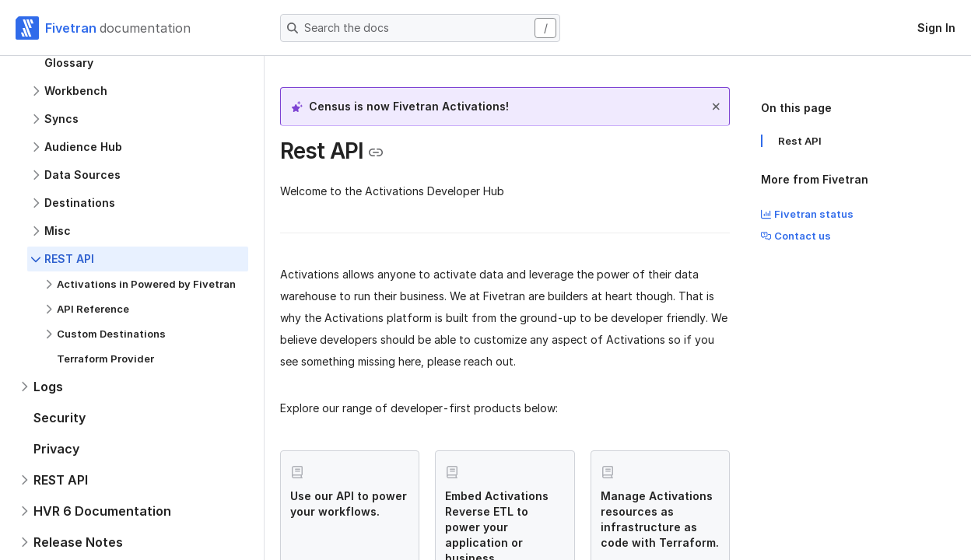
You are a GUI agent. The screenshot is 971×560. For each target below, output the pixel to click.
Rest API (800, 141)
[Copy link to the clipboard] (376, 152)
